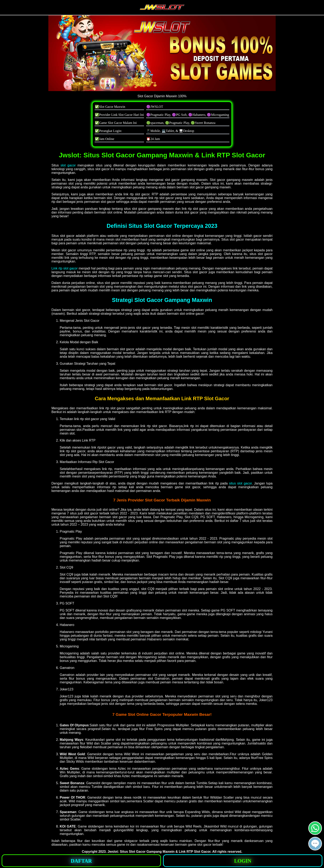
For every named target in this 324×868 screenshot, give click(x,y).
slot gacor (68, 165)
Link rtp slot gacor (65, 268)
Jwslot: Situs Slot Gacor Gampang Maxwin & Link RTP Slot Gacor (159, 852)
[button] (315, 844)
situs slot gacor (240, 483)
